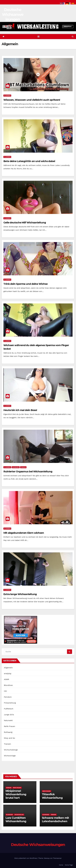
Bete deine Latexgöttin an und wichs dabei (29, 161)
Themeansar (57, 858)
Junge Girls (9, 715)
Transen (7, 744)
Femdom (23, 467)
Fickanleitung (10, 703)
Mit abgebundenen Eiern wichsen (24, 533)
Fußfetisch (9, 709)
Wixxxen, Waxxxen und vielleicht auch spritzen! (32, 100)
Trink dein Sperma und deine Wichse (25, 284)
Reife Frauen (10, 726)
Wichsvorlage (10, 756)
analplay (8, 673)
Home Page (69, 865)
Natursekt (8, 720)
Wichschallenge (11, 750)
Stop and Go (10, 738)
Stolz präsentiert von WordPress (26, 858)
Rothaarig (8, 732)
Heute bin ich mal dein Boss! (20, 410)
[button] (73, 36)
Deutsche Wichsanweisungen (13, 15)
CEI (5, 691)
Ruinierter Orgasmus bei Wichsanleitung (28, 471)
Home (61, 865)
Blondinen (16, 467)
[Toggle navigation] (38, 37)
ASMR (7, 679)
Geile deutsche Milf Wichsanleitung (25, 223)
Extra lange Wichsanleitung (20, 594)
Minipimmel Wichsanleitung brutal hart (16, 794)
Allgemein (7, 96)
